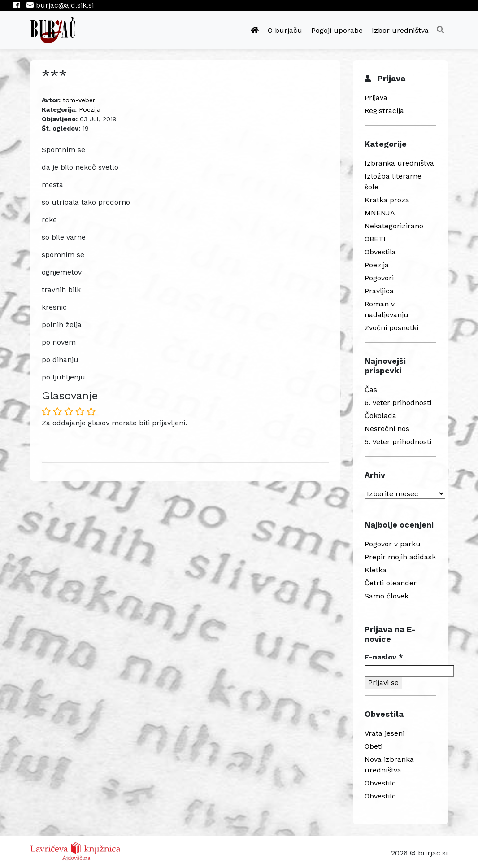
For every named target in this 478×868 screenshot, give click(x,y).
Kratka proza (387, 200)
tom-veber (79, 100)
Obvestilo (380, 783)
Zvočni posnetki (391, 328)
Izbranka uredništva (399, 163)
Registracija (384, 111)
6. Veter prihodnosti (398, 403)
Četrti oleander (391, 583)
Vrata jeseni (385, 733)
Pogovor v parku (393, 544)
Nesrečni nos (387, 429)
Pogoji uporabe (337, 30)
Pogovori (379, 278)
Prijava (376, 98)
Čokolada (380, 416)
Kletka (376, 570)
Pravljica (379, 291)
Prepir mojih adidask (400, 557)
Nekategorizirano (394, 226)
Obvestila (380, 252)
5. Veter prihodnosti (398, 442)
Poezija (90, 109)
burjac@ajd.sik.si (60, 5)
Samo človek (387, 596)
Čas (371, 390)
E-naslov (384, 657)
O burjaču (285, 30)
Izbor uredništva (400, 30)
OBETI (375, 239)
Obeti (374, 746)
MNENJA (380, 213)
